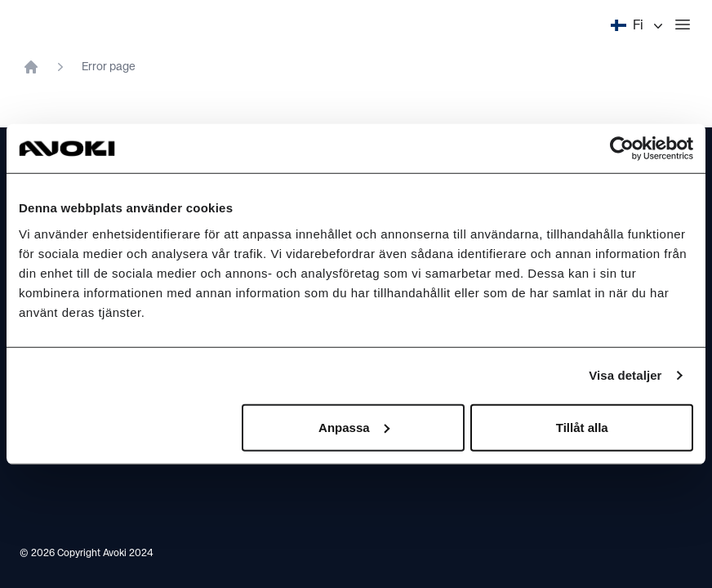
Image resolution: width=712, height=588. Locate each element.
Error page (109, 67)
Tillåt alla (582, 427)
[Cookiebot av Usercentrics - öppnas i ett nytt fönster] (622, 149)
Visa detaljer (625, 375)
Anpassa (354, 427)
